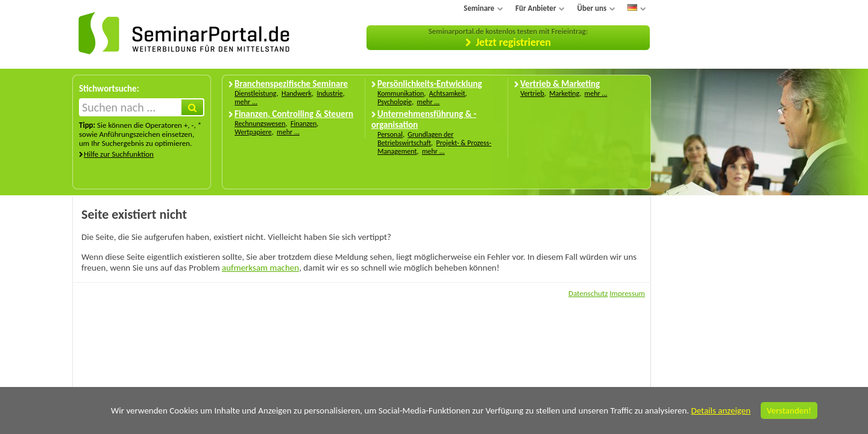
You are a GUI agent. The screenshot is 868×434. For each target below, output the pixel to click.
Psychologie (395, 102)
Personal (390, 134)
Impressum (627, 293)
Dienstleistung (255, 93)
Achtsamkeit (447, 93)
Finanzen (303, 124)
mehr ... (246, 102)
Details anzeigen (721, 410)
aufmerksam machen (260, 268)
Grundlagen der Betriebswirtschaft (415, 139)
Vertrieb (532, 93)
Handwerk (297, 93)
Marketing (564, 93)
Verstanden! (789, 410)
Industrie (329, 93)
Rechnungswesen (260, 124)
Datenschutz (588, 293)
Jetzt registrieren (513, 42)
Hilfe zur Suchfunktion (119, 154)
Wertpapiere (253, 132)
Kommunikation (401, 93)
